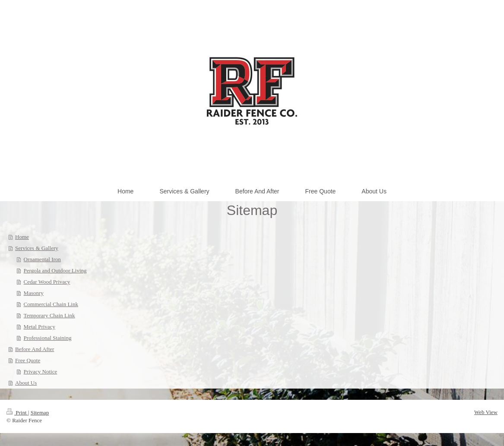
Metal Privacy (40, 327)
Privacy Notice (41, 372)
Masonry (34, 293)
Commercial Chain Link (51, 304)
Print (17, 413)
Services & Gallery (37, 248)
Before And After (35, 349)
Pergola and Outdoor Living (55, 270)
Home (22, 237)
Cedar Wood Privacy (47, 282)
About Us (26, 383)
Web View (486, 412)
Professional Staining (48, 338)
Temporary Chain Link (49, 315)
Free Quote (28, 360)
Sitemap (40, 413)
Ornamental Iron (42, 259)
